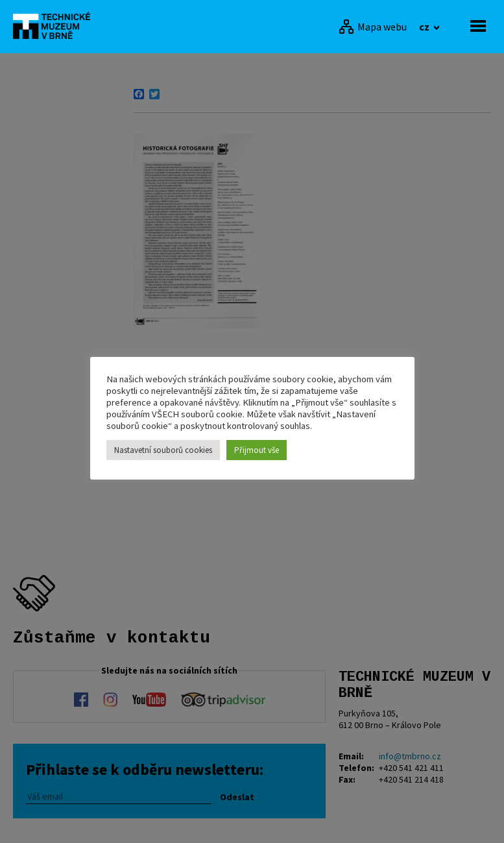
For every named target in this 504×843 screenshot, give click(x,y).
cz (425, 27)
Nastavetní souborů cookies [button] (163, 450)
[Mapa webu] (373, 27)
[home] (55, 25)
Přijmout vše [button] (257, 450)
